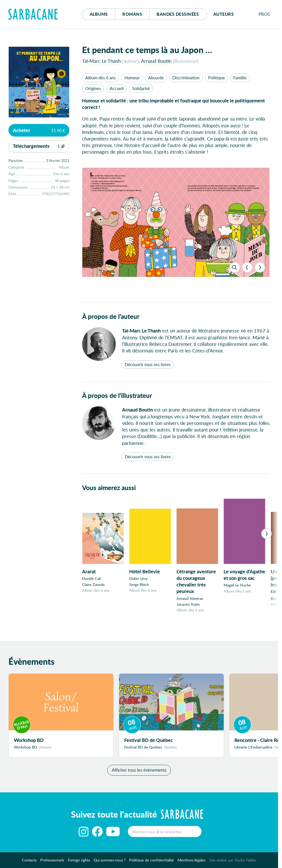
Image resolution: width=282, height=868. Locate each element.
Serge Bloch (139, 584)
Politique (216, 78)
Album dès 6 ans (100, 78)
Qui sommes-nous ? (110, 862)
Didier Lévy (138, 578)
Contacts (29, 862)
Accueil (117, 88)
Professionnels (52, 862)
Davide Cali (91, 578)
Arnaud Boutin (156, 61)
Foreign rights (79, 862)
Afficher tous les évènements (139, 772)
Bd (178, 14)
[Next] (260, 267)
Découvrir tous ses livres (148, 364)
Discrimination (186, 78)
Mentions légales (192, 862)
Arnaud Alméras (190, 598)
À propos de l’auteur (111, 316)
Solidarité (141, 88)
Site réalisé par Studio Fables (233, 862)
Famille (240, 78)
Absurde (156, 78)
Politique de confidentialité (152, 862)
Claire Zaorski (93, 584)
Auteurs (224, 14)
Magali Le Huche (237, 585)
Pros (264, 14)
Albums (99, 14)
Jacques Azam (188, 604)
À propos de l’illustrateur (117, 395)
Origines (93, 88)
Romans (132, 14)
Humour (132, 78)
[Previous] (247, 267)
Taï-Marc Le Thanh (101, 61)
